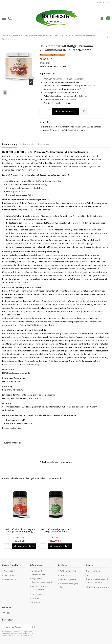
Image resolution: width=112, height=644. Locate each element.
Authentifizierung (68, 571)
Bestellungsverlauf (69, 579)
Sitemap (36, 602)
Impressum (37, 594)
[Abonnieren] (33, 627)
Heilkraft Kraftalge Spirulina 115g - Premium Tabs (56, 530)
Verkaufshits (10, 579)
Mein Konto (65, 575)
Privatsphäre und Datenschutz (40, 588)
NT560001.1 (56, 537)
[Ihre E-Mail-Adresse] (16, 627)
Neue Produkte (11, 575)
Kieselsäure (80, 127)
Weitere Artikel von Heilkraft (19, 423)
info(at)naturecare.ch (99, 587)
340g (82, 130)
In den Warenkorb (66, 111)
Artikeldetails (27, 144)
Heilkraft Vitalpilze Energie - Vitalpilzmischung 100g (20, 530)
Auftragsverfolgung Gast (69, 585)
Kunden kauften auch (12, 428)
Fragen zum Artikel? (15, 420)
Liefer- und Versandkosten (39, 573)
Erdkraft (53, 127)
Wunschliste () (102, 2)
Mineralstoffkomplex (50, 130)
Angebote (8, 571)
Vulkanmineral (94, 127)
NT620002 (20, 537)
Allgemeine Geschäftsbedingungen (43, 580)
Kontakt (36, 598)
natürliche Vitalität (70, 130)
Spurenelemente (66, 127)
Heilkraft (44, 127)
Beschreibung (10, 144)
